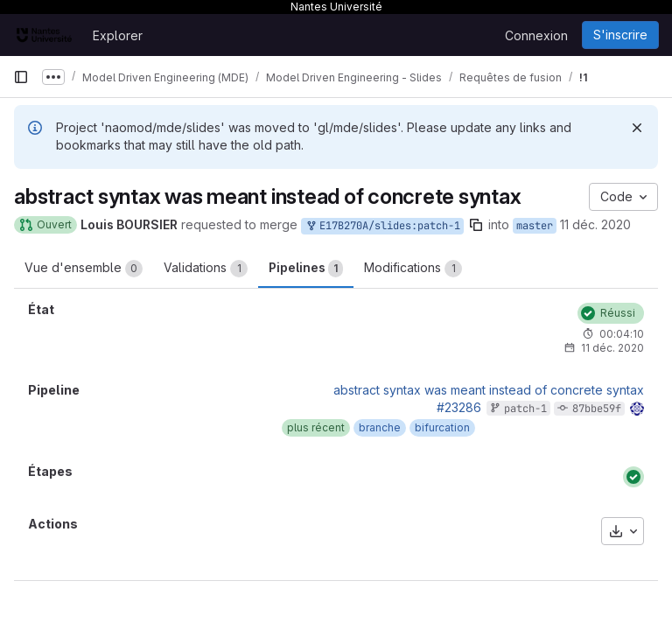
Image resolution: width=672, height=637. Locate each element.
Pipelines (306, 269)
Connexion (536, 35)
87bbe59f (597, 409)
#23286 (459, 407)
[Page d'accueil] (44, 35)
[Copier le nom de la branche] (476, 225)
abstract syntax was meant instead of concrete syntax (489, 390)
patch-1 (525, 409)
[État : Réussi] (611, 313)
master (535, 226)
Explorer (118, 35)
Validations (206, 269)
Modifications (413, 269)
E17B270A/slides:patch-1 (382, 226)
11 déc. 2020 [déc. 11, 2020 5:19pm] (595, 224)
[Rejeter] (637, 128)
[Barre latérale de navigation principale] (21, 77)
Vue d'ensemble (84, 269)
